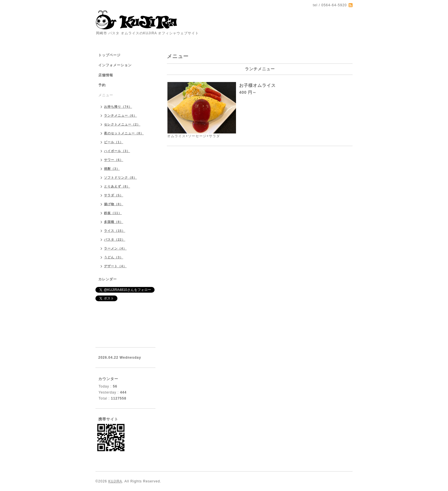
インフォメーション (115, 65)
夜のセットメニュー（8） (124, 133)
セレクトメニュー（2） (122, 124)
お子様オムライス (257, 85)
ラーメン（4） (115, 248)
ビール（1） (114, 142)
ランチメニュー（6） (120, 115)
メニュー (106, 95)
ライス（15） (115, 231)
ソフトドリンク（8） (120, 177)
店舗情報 (106, 75)
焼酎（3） (112, 169)
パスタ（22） (115, 239)
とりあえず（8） (117, 186)
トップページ (109, 55)
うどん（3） (114, 257)
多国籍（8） (114, 222)
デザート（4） (115, 266)
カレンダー (108, 279)
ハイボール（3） (117, 151)
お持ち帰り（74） (118, 107)
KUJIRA (115, 481)
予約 (102, 85)
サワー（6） (114, 160)
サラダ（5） (114, 195)
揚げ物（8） (114, 204)
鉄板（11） (113, 213)
